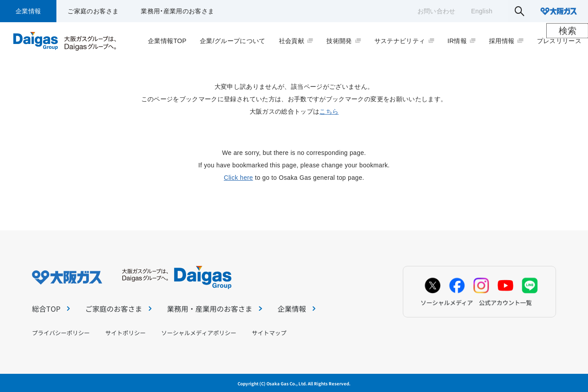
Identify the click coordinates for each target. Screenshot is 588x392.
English (482, 11)
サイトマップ (269, 333)
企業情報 (28, 11)
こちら (329, 111)
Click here (238, 178)
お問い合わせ (437, 11)
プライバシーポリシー (61, 333)
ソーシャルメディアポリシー (199, 333)
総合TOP (51, 309)
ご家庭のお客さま (93, 11)
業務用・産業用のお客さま (177, 11)
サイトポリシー (125, 333)
